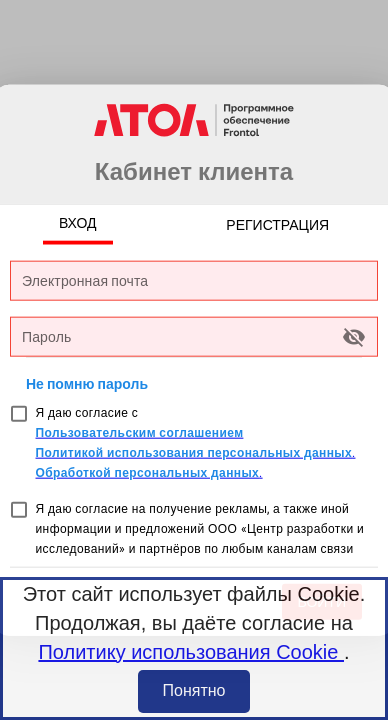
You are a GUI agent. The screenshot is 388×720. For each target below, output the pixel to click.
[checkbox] (19, 414)
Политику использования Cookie (191, 652)
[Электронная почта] (194, 280)
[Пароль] (179, 336)
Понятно (194, 690)
